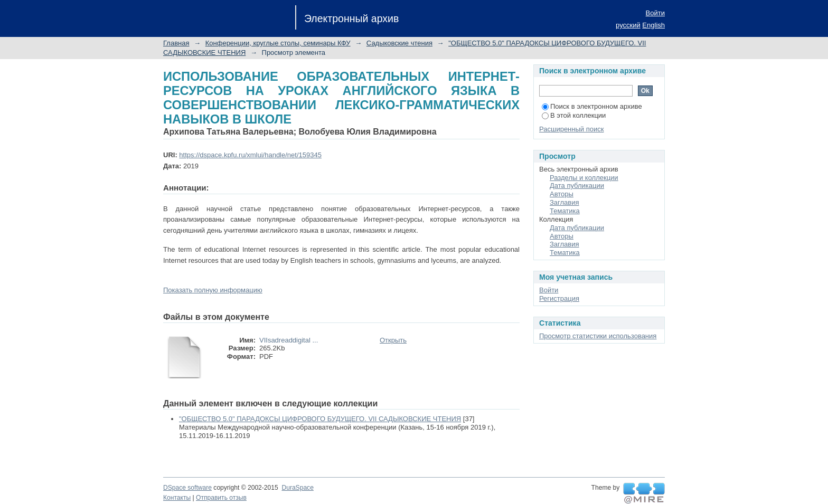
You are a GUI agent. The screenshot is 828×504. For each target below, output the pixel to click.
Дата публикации (577, 186)
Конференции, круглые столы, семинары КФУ (278, 43)
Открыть (393, 340)
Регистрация (559, 298)
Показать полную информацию (213, 290)
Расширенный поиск (571, 129)
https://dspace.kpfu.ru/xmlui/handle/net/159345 (250, 155)
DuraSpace (297, 488)
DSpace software (187, 488)
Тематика (565, 211)
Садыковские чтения (399, 43)
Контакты (177, 498)
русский (628, 25)
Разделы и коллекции (584, 178)
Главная (176, 43)
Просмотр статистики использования (598, 336)
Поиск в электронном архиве (592, 106)
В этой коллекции (574, 115)
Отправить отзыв (221, 498)
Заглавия (564, 202)
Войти (655, 13)
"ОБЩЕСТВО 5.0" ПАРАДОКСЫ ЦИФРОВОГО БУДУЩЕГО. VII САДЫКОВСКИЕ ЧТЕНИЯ (320, 419)
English (653, 25)
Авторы (562, 194)
